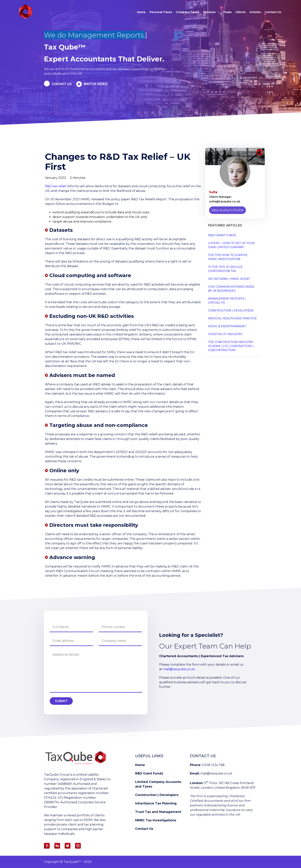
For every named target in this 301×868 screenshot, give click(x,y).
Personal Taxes (161, 12)
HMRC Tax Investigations (156, 820)
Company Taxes (188, 12)
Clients (241, 12)
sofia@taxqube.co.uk (225, 201)
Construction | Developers (231, 311)
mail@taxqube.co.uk (179, 669)
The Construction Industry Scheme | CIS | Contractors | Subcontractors (231, 346)
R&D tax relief (55, 186)
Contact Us (273, 12)
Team (227, 12)
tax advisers (122, 69)
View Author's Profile (227, 210)
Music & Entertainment (227, 326)
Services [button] (211, 12)
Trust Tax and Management (158, 812)
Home (141, 12)
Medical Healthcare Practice (232, 318)
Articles (255, 12)
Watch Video (99, 84)
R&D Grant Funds (222, 235)
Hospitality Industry (225, 334)
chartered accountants (87, 69)
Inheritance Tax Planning (156, 803)
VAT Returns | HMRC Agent (229, 279)
